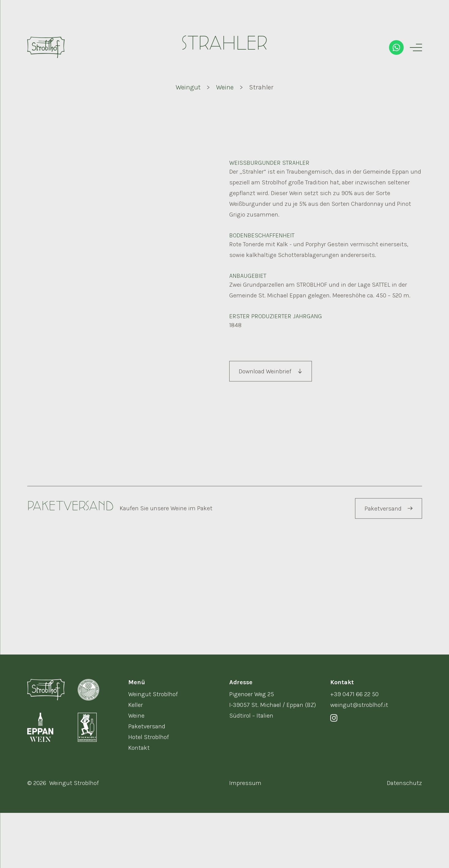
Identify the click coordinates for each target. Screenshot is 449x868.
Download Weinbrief (270, 400)
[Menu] (416, 47)
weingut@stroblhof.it (359, 760)
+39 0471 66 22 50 (354, 749)
